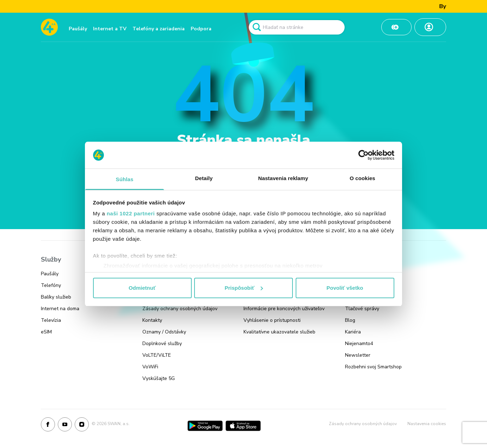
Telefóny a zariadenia (159, 29)
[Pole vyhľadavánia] (297, 27)
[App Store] (243, 426)
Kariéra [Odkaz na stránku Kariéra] (353, 332)
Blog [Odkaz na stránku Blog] (350, 320)
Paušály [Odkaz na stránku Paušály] (50, 274)
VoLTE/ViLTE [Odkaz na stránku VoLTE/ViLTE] (157, 355)
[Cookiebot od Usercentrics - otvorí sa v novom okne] (363, 155)
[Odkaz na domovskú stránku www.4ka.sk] (49, 27)
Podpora (201, 29)
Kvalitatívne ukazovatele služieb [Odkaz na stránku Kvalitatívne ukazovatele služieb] (279, 332)
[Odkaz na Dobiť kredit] (396, 27)
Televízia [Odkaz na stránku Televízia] (51, 320)
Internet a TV (110, 29)
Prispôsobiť (244, 288)
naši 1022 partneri (131, 213)
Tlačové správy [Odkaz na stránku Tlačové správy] (362, 309)
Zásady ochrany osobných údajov (363, 424)
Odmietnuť (142, 288)
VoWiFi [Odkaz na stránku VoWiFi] (150, 367)
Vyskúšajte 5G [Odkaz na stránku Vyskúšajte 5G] (159, 378)
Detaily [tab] (204, 178)
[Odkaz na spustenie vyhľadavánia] (257, 27)
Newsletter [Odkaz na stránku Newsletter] (358, 355)
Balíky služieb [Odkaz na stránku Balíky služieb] (56, 297)
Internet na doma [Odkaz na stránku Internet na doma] (60, 309)
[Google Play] (205, 426)
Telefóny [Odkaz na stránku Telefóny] (51, 285)
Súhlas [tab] (125, 179)
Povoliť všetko (345, 288)
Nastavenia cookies (427, 424)
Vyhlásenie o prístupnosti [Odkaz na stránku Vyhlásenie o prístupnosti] (272, 320)
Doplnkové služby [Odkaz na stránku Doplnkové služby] (162, 343)
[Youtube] (65, 426)
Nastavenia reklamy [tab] (283, 178)
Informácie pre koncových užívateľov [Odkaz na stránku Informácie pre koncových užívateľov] (284, 309)
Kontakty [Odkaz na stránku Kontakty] (152, 320)
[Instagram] (82, 426)
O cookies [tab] (362, 178)
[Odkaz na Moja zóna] (430, 27)
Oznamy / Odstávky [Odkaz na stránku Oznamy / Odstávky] (164, 332)
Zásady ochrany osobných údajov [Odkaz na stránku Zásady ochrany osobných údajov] (180, 309)
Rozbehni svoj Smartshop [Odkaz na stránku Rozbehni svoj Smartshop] (373, 367)
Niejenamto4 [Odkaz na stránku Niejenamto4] (359, 343)
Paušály (78, 29)
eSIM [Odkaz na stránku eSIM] (46, 332)
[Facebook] (48, 426)
